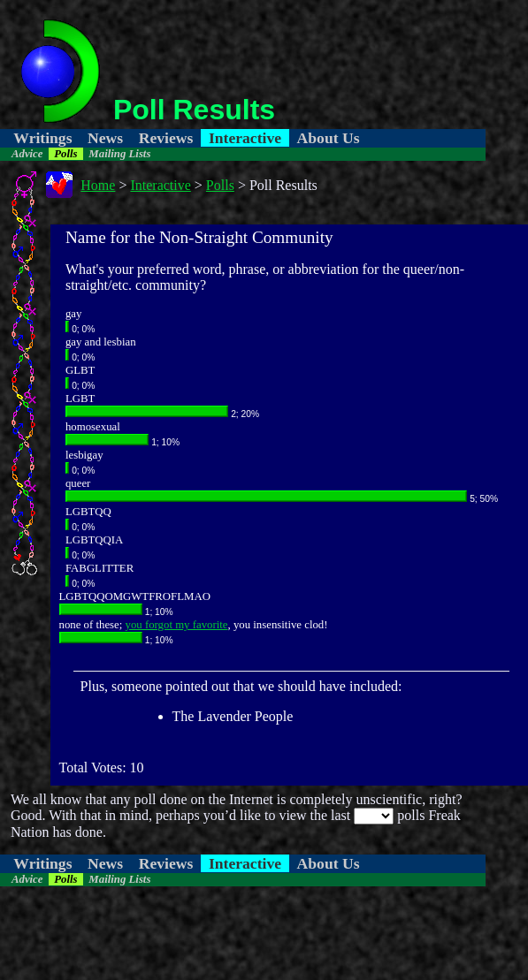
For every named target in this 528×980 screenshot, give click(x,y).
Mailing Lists (119, 154)
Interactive (245, 138)
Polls (65, 154)
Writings (42, 138)
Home (98, 185)
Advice (27, 154)
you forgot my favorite (177, 625)
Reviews (166, 138)
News (105, 138)
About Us (329, 138)
